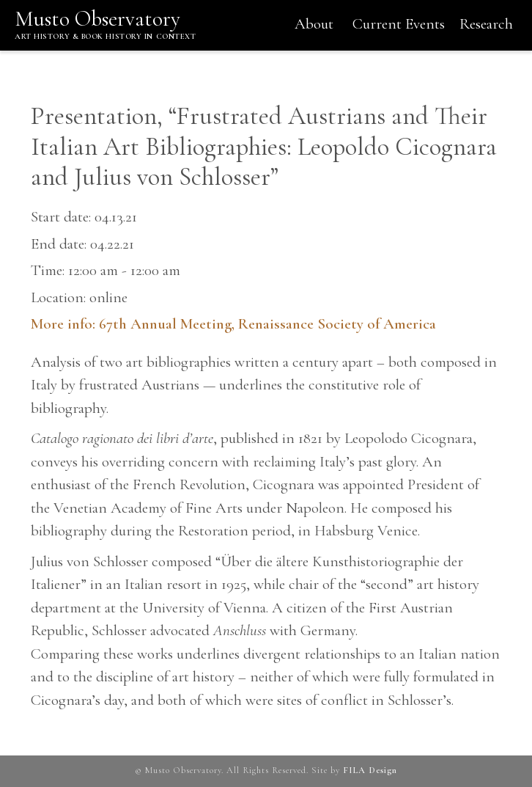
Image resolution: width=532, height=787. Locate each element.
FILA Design (370, 770)
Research (486, 24)
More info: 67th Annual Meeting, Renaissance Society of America (233, 324)
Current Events (399, 24)
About (314, 24)
